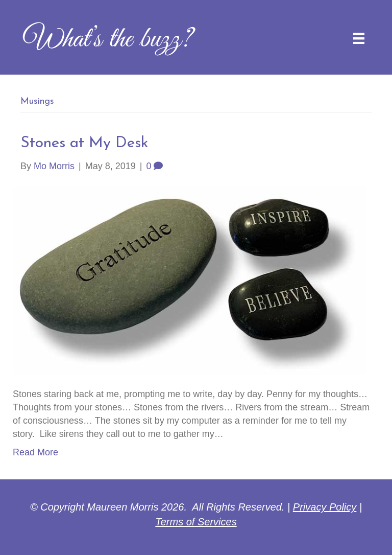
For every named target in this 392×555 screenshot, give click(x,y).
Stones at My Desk (84, 143)
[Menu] (359, 38)
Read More (35, 452)
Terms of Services (196, 522)
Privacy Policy (325, 507)
